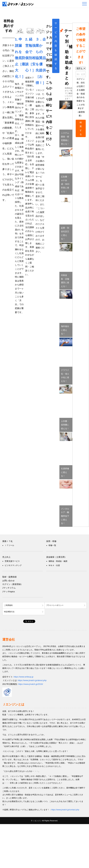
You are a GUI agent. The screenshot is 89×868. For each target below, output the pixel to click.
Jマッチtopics (9, 592)
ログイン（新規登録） (13, 584)
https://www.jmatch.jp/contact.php (65, 810)
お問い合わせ (8, 581)
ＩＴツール (9, 545)
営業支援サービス (12, 561)
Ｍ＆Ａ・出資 (54, 565)
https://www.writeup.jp (24, 677)
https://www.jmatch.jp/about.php (32, 680)
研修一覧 (52, 545)
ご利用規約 (8, 605)
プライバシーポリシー (55, 605)
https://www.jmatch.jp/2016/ (31, 684)
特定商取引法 (9, 612)
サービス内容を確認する (56, 46)
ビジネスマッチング (13, 565)
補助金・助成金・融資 (58, 561)
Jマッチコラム (9, 588)
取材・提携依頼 (9, 577)
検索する (81, 128)
